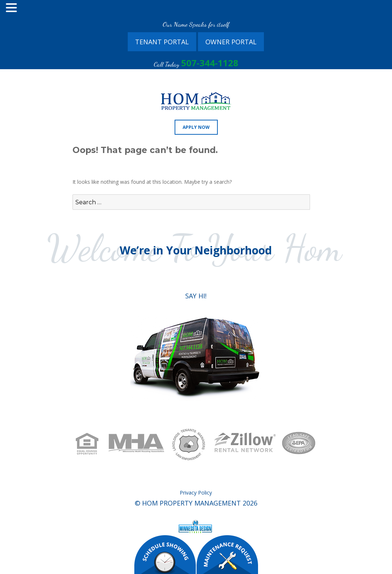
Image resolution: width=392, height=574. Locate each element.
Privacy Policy (196, 493)
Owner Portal (231, 42)
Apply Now (196, 127)
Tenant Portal (162, 42)
